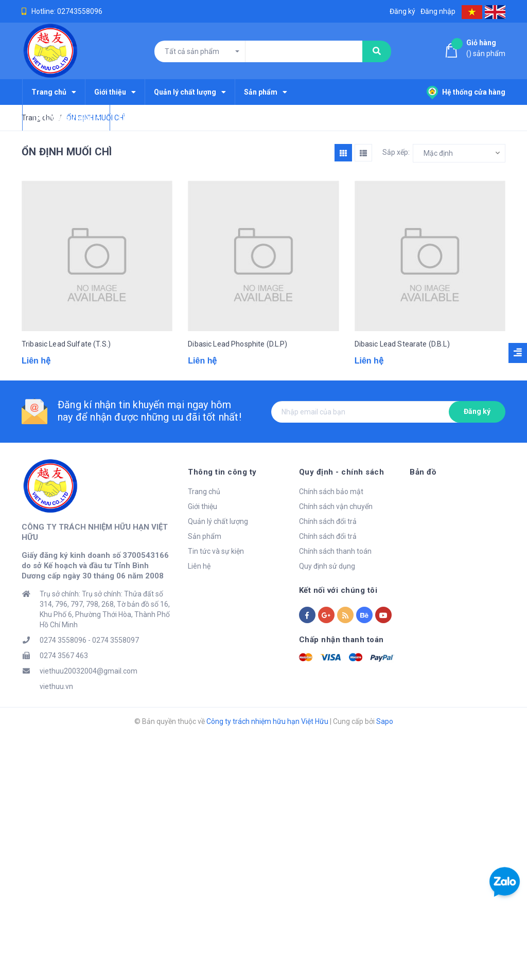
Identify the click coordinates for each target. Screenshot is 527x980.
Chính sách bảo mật (331, 492)
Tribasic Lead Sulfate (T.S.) (66, 344)
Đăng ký (477, 411)
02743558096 (80, 11)
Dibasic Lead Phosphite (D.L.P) (238, 344)
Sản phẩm (205, 536)
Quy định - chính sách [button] (342, 472)
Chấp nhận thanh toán (341, 640)
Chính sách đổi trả (328, 521)
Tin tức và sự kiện (216, 551)
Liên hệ (199, 566)
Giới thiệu (203, 506)
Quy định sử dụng (327, 566)
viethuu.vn (56, 686)
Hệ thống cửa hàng (466, 92)
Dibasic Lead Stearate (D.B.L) (402, 344)
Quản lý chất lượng (218, 521)
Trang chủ (204, 492)
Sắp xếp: (396, 152)
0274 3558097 (116, 640)
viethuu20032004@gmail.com (89, 671)
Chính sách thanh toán (335, 551)
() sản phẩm (486, 48)
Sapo (385, 721)
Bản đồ (423, 472)
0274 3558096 (63, 640)
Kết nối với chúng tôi (338, 590)
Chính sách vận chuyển (336, 506)
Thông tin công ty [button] (222, 472)
